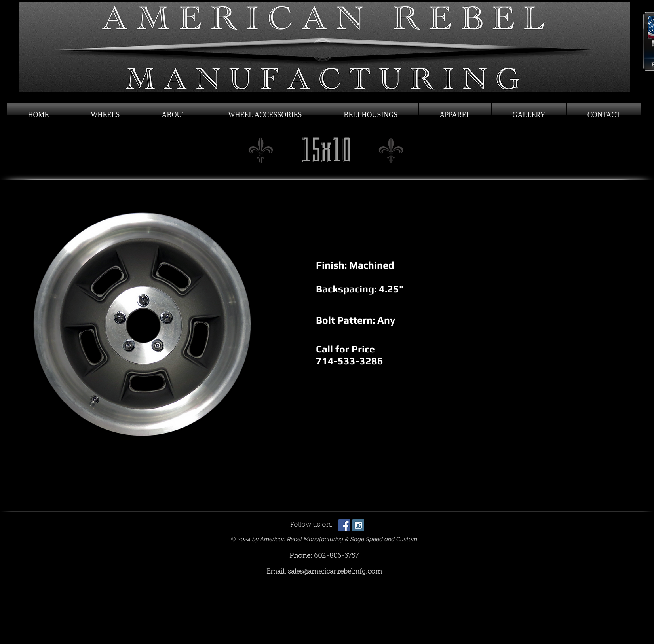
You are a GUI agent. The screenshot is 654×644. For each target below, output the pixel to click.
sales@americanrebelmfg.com (335, 572)
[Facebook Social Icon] (344, 525)
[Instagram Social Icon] (358, 525)
